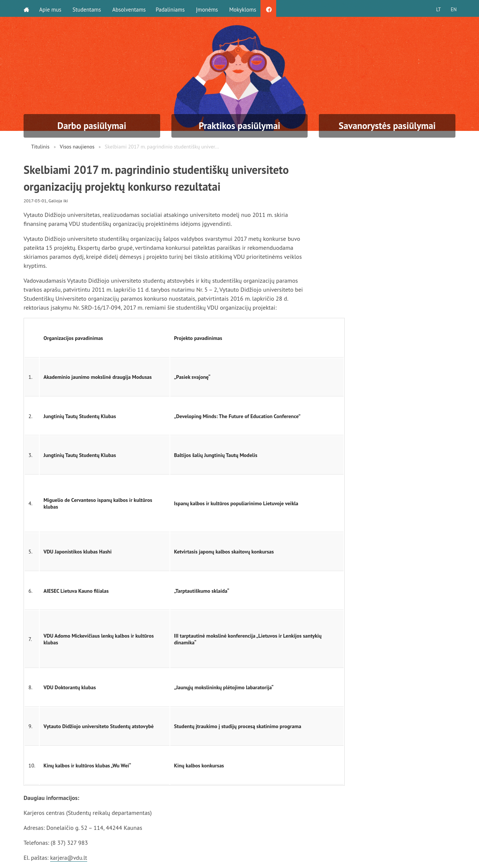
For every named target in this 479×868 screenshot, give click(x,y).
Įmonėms (209, 8)
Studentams (88, 8)
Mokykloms (245, 8)
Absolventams (130, 8)
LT (436, 8)
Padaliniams (173, 8)
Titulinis (40, 147)
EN (452, 8)
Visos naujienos (77, 147)
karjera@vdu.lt (69, 858)
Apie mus (51, 8)
